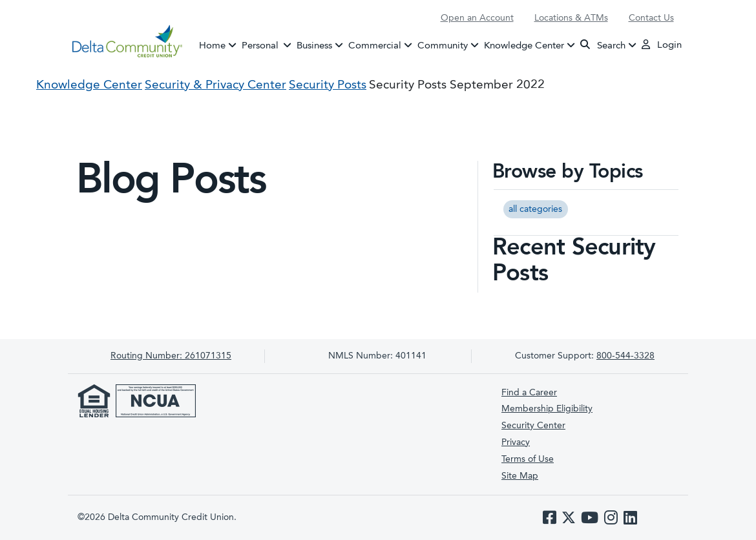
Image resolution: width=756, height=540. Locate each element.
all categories (535, 209)
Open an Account (477, 18)
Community (443, 46)
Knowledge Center (524, 46)
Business (314, 46)
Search (603, 45)
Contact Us (651, 18)
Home (212, 46)
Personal (268, 45)
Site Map (520, 476)
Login (662, 45)
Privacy (516, 442)
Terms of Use (528, 459)
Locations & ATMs (571, 18)
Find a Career (529, 393)
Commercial (375, 46)
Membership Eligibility (547, 409)
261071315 (171, 356)
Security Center (533, 426)
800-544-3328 (625, 356)
